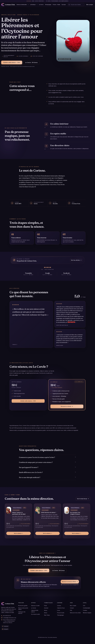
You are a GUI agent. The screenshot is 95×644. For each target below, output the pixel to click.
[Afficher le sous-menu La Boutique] (37, 5)
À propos (64, 5)
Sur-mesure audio (36, 614)
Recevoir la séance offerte (70, 582)
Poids (45, 606)
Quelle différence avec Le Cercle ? (47, 472)
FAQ (71, 610)
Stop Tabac (47, 615)
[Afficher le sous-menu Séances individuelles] (28, 5)
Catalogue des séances (22, 613)
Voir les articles (76, 260)
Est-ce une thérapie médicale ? (47, 477)
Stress (46, 613)
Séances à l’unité (35, 606)
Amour (46, 610)
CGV (84, 606)
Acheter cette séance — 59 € (12, 62)
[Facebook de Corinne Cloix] (5, 626)
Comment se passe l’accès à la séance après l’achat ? (47, 457)
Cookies (85, 610)
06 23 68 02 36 (6, 616)
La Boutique (33, 5)
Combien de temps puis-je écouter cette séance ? (47, 462)
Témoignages (48, 5)
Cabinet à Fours (61, 608)
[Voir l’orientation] (69, 5)
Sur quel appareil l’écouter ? (47, 467)
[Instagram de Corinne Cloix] (5, 629)
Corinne (59, 606)
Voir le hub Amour (83, 499)
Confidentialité (87, 608)
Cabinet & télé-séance (35, 611)
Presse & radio (61, 613)
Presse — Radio (56, 5)
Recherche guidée (23, 606)
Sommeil (46, 608)
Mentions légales (87, 613)
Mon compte (90, 5)
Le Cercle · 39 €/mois (31, 62)
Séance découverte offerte (23, 609)
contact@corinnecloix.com (9, 618)
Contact (72, 608)
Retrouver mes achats (75, 613)
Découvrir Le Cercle (67, 406)
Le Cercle (41, 5)
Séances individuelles (22, 5)
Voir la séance (18, 533)
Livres (59, 610)
